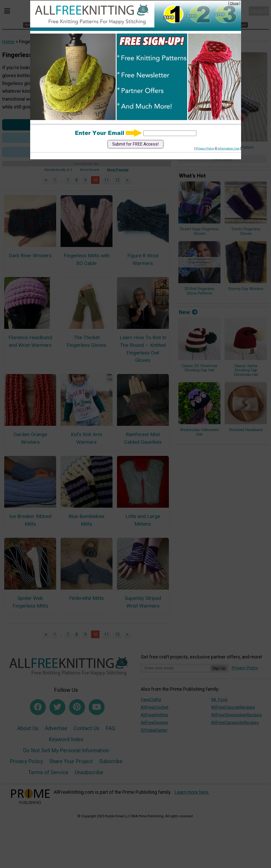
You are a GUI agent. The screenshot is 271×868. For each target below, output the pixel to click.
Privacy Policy (205, 149)
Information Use (229, 149)
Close (234, 3)
